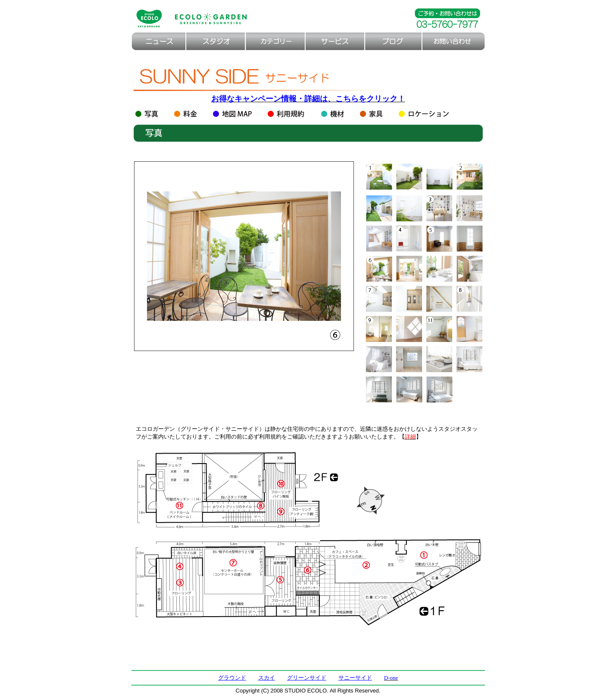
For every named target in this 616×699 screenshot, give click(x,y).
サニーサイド (355, 678)
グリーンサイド (307, 678)
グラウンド (232, 678)
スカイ (267, 678)
